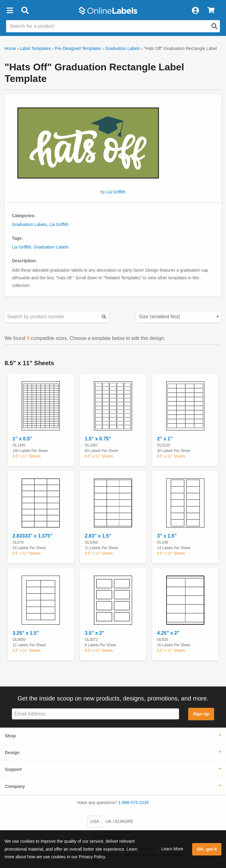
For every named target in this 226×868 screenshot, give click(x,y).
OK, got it (207, 849)
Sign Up (201, 714)
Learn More (172, 849)
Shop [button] (10, 736)
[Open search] (214, 26)
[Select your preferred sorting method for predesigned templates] (179, 317)
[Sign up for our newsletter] (95, 714)
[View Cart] (211, 11)
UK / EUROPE (120, 821)
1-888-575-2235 (134, 803)
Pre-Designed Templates (78, 48)
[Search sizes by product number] (57, 317)
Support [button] (13, 769)
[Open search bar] (25, 11)
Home (10, 48)
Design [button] (12, 753)
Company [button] (15, 786)
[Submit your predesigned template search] (104, 317)
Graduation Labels (122, 48)
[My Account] (195, 11)
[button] (10, 11)
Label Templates (35, 48)
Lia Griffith (116, 192)
